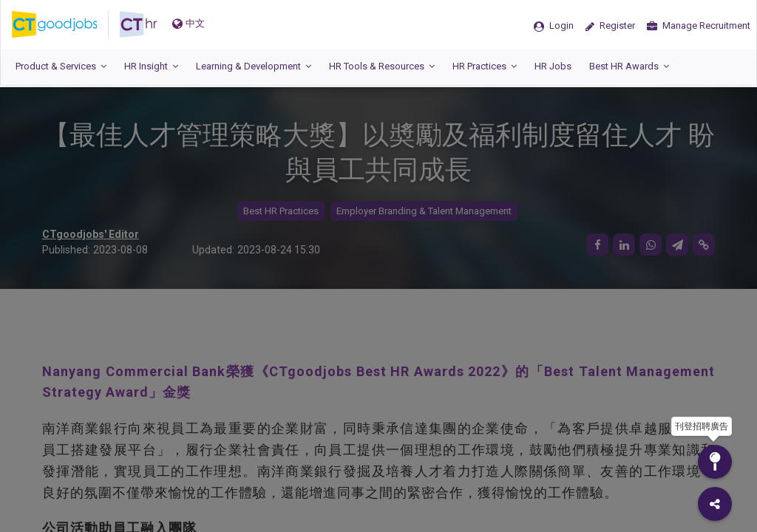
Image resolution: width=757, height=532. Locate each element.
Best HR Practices (281, 211)
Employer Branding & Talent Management (424, 211)
